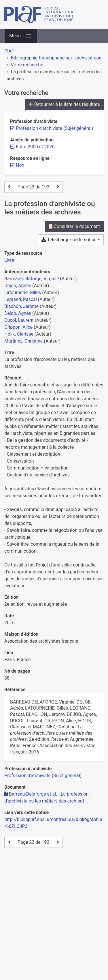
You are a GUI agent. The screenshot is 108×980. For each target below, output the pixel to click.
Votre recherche (27, 65)
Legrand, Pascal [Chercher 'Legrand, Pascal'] (21, 299)
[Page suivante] (58, 187)
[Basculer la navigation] (21, 36)
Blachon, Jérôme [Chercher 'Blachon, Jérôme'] (21, 306)
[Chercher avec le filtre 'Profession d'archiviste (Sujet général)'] (43, 776)
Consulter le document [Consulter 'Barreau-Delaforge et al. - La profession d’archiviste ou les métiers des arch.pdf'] (74, 226)
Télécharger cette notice (69, 240)
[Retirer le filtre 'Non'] (20, 165)
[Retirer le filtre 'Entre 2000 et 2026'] (35, 147)
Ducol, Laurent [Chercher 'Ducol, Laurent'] (19, 320)
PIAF (9, 51)
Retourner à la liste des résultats (65, 104)
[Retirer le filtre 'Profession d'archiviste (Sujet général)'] (54, 128)
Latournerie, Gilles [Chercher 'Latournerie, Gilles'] (23, 292)
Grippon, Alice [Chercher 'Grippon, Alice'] (18, 327)
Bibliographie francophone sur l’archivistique (56, 58)
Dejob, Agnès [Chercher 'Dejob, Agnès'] (18, 286)
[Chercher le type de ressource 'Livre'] (9, 260)
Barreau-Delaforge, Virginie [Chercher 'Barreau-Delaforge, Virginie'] (32, 279)
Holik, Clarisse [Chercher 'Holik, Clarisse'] (19, 334)
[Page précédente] (9, 187)
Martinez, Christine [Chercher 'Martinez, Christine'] (23, 341)
